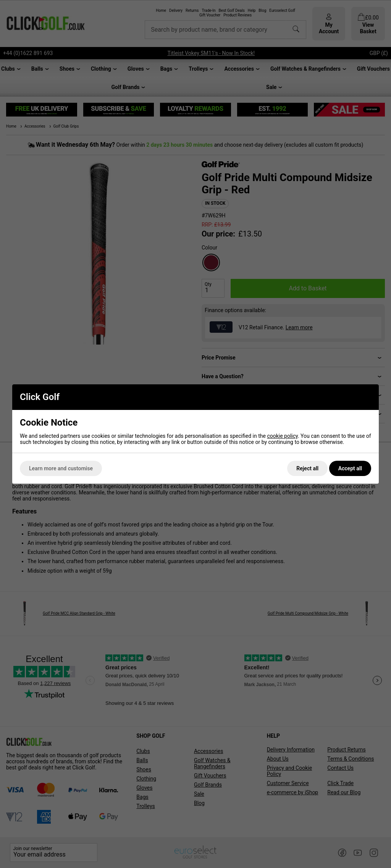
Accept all (350, 468)
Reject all (307, 468)
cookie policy (282, 436)
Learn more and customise (61, 468)
